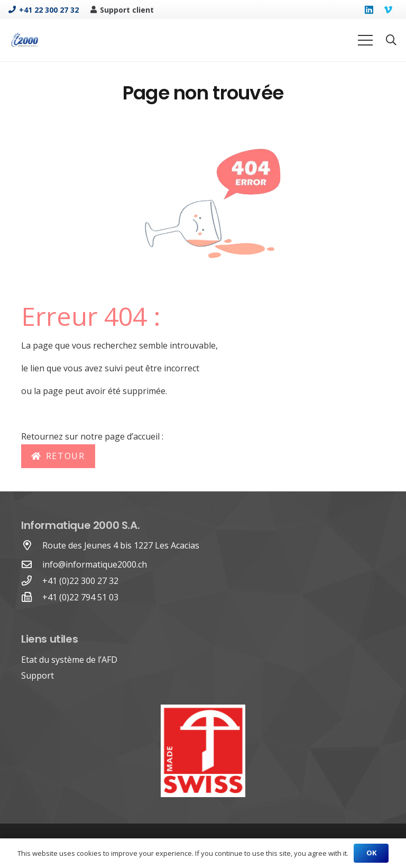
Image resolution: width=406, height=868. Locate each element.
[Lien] (25, 40)
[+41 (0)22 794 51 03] (32, 597)
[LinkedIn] (369, 10)
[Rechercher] (391, 40)
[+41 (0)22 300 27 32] (32, 581)
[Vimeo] (388, 10)
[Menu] (365, 40)
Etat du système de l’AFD (69, 660)
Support (38, 675)
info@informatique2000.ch (95, 564)
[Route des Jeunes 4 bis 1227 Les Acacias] (32, 546)
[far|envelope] (32, 565)
